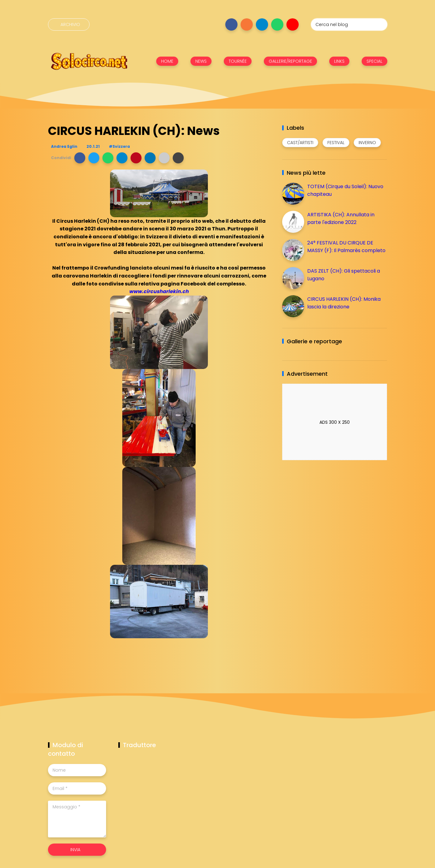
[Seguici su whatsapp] (277, 24)
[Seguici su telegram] (262, 24)
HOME (167, 61)
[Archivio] (69, 24)
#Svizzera (119, 146)
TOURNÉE (238, 61)
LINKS (339, 61)
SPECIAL (374, 61)
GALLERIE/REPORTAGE (290, 61)
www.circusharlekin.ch (159, 291)
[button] (80, 158)
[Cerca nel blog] (349, 24)
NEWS (201, 61)
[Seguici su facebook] (231, 24)
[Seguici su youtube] (293, 24)
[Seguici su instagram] (247, 24)
